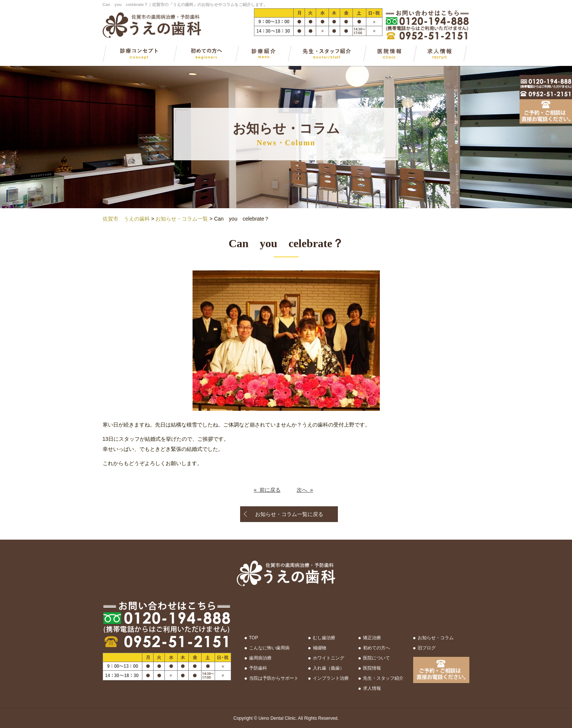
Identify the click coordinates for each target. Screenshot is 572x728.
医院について (376, 658)
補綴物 (320, 648)
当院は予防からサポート (274, 678)
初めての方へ (376, 648)
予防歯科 (258, 668)
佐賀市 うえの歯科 (126, 219)
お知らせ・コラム (436, 638)
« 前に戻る (267, 490)
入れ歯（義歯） (329, 668)
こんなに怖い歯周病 (269, 648)
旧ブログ (427, 648)
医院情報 (372, 668)
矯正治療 (372, 638)
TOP (254, 638)
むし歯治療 (324, 638)
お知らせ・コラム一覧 (182, 219)
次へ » (305, 490)
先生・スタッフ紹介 (383, 678)
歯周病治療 (260, 658)
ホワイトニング (329, 658)
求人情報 (372, 688)
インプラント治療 (331, 678)
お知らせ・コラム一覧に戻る (289, 514)
